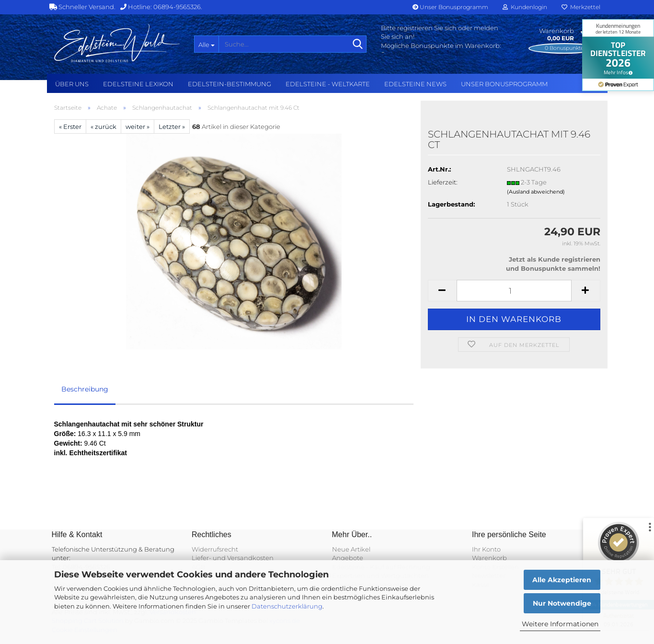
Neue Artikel (351, 549)
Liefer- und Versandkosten (233, 558)
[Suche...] (206, 44)
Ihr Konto (486, 549)
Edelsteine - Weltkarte (328, 84)
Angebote (348, 558)
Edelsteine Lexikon (138, 84)
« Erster (70, 126)
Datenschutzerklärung (287, 606)
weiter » (138, 126)
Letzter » (172, 126)
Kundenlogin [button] (525, 7)
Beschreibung (85, 389)
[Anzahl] (514, 291)
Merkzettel (581, 7)
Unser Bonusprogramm (450, 7)
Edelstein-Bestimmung (229, 84)
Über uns (72, 84)
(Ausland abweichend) (536, 192)
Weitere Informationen (560, 624)
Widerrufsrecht (215, 549)
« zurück (103, 126)
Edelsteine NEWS (415, 84)
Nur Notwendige (562, 603)
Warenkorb (489, 558)
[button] (442, 291)
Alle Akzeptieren (562, 580)
